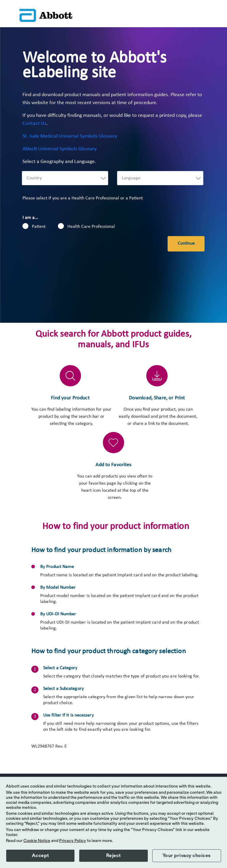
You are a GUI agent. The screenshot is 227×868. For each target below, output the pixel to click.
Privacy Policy (73, 841)
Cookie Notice (37, 841)
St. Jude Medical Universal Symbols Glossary (70, 136)
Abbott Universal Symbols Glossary (60, 149)
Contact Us (34, 124)
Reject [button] (113, 856)
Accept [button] (40, 856)
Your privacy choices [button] (187, 856)
